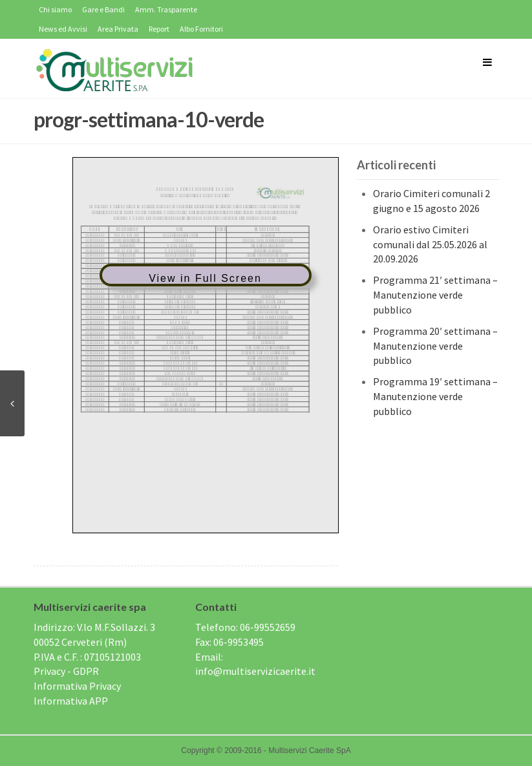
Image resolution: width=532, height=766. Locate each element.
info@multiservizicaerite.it (255, 671)
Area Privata (118, 29)
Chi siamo (55, 9)
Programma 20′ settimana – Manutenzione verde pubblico (435, 346)
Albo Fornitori (201, 29)
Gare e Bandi (103, 9)
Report (159, 29)
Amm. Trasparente (166, 9)
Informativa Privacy (77, 686)
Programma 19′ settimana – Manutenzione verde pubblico (435, 396)
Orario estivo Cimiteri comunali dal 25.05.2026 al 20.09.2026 (430, 244)
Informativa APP (71, 701)
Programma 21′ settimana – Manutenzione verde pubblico (435, 295)
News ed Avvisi (63, 29)
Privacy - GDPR (66, 671)
